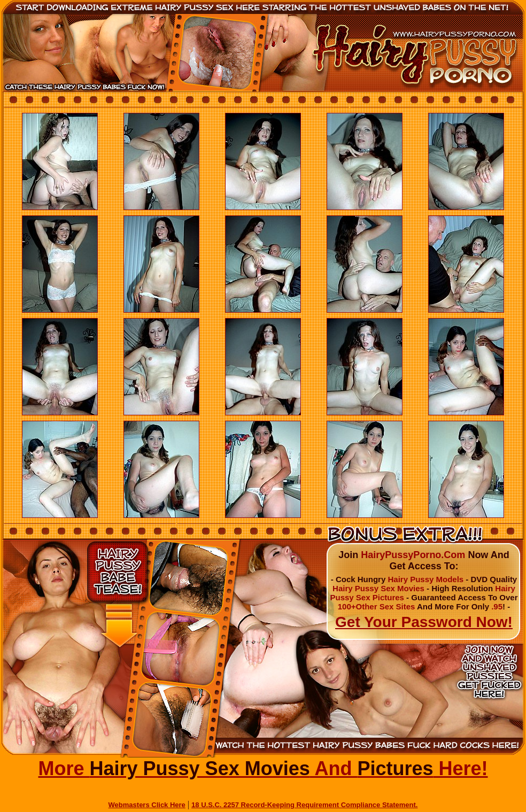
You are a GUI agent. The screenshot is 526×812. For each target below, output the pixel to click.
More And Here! (263, 768)
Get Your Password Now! (424, 622)
